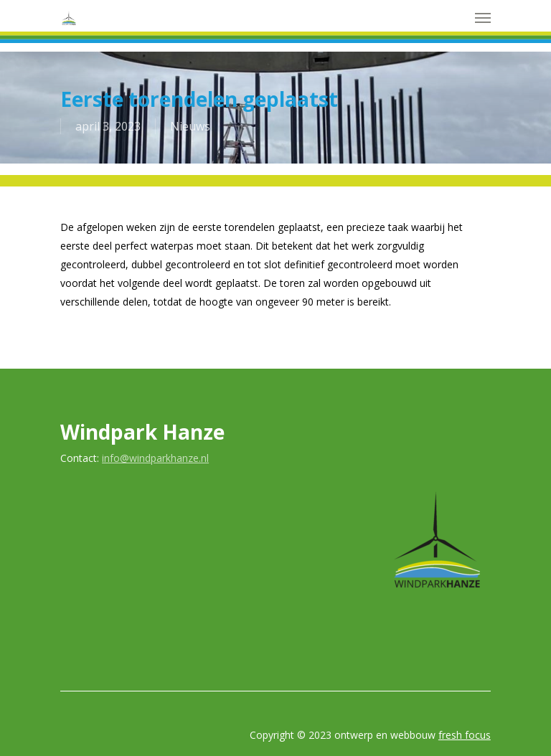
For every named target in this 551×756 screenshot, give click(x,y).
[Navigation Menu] (483, 17)
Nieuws (190, 126)
